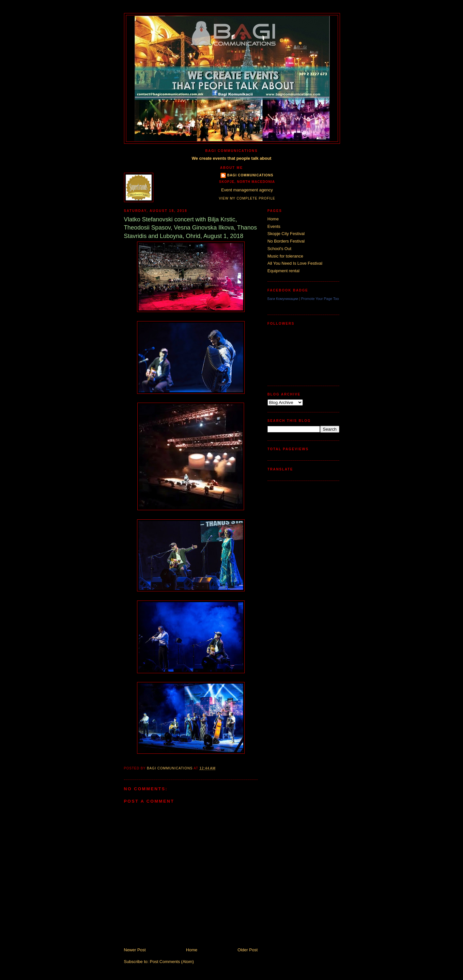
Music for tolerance (286, 256)
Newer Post (135, 950)
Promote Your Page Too (320, 299)
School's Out (279, 249)
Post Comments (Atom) (172, 962)
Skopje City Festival (286, 234)
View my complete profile (247, 198)
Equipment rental (284, 271)
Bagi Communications (250, 175)
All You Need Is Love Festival (295, 263)
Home (192, 950)
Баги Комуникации (283, 299)
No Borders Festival (286, 241)
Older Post (247, 950)
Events (274, 226)
